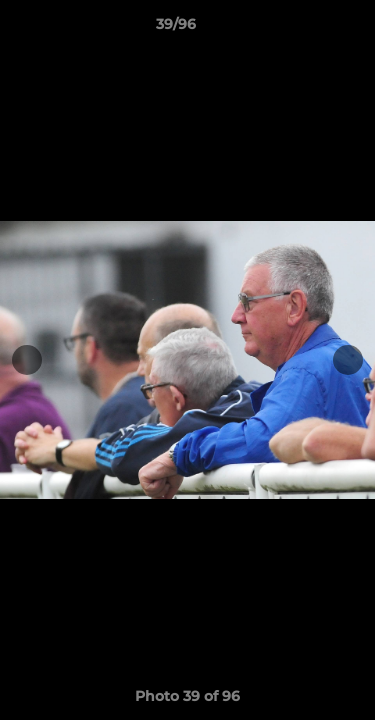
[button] (303, 29)
